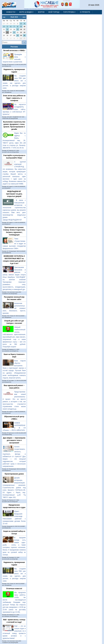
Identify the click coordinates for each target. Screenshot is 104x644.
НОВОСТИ (11, 12)
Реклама (14, 47)
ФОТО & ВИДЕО (26, 12)
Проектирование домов (14, 474)
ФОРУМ (41, 12)
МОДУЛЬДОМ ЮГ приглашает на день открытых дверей (14, 194)
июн (24, 17)
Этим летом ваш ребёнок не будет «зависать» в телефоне (14, 98)
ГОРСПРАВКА (69, 12)
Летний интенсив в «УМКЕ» (14, 51)
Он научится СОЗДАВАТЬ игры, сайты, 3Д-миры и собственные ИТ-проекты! (14, 109)
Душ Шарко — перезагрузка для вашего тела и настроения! (14, 440)
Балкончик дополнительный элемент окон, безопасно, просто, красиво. (14, 308)
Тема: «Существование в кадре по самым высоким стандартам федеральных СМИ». (14, 244)
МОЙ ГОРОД (54, 12)
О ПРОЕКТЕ (85, 12)
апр (4, 17)
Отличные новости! (14, 589)
